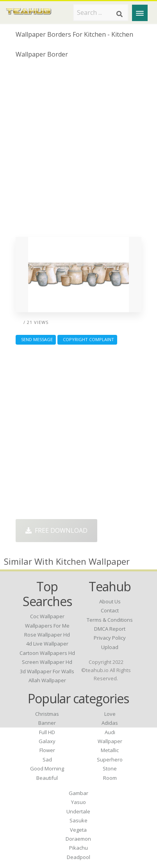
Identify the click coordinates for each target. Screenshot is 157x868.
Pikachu (78, 848)
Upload (110, 647)
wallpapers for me (47, 626)
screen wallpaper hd (47, 662)
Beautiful (47, 778)
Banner (47, 723)
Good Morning (47, 768)
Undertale (78, 811)
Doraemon (78, 839)
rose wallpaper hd (47, 635)
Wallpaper (110, 741)
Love (110, 714)
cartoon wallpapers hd (47, 653)
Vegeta (78, 830)
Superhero (110, 759)
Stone (110, 768)
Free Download (56, 530)
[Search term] (101, 12)
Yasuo (78, 802)
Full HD (47, 732)
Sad (47, 759)
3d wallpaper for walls (47, 671)
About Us (110, 601)
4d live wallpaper (47, 644)
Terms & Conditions (110, 620)
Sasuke (78, 820)
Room (110, 778)
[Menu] (140, 13)
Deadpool (78, 857)
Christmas (47, 714)
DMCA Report (110, 629)
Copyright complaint (87, 339)
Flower (47, 750)
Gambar (78, 793)
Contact (110, 610)
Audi (110, 732)
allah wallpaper (47, 680)
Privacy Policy (110, 638)
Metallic (110, 750)
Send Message (36, 339)
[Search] (120, 14)
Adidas (110, 723)
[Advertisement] (78, 151)
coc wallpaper (47, 616)
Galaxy (47, 741)
